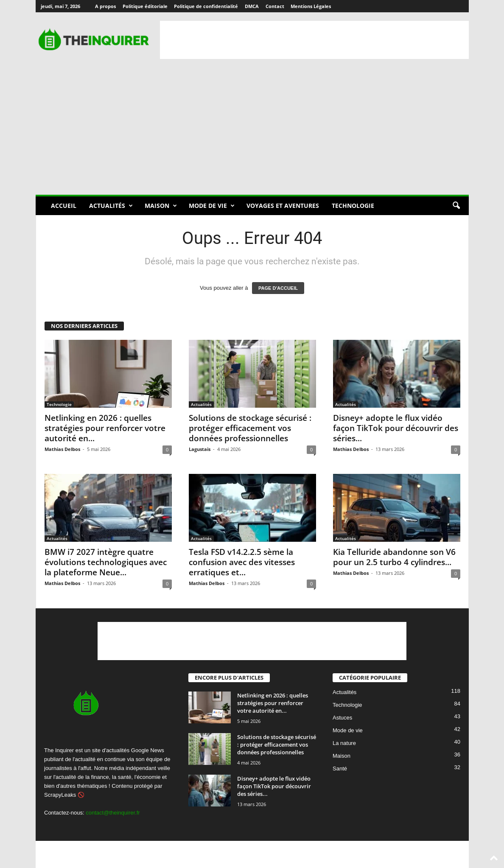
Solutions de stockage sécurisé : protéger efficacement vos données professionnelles (250, 428)
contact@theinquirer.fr (113, 813)
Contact (275, 6)
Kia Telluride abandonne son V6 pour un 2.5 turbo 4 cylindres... (394, 557)
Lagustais (200, 449)
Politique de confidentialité (206, 6)
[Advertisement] (314, 40)
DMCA (252, 6)
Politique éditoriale (145, 6)
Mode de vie (212, 206)
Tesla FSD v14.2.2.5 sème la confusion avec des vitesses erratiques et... (242, 562)
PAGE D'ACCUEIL (278, 288)
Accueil (64, 206)
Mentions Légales (311, 6)
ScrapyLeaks (60, 795)
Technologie (353, 206)
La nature (344, 743)
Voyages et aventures (283, 206)
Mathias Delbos (62, 449)
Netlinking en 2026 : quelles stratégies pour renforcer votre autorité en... (105, 428)
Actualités (111, 206)
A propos (105, 6)
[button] (456, 206)
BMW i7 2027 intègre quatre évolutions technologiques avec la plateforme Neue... (106, 562)
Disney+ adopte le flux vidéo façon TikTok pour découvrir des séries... (396, 428)
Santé (340, 769)
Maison (161, 206)
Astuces (342, 718)
